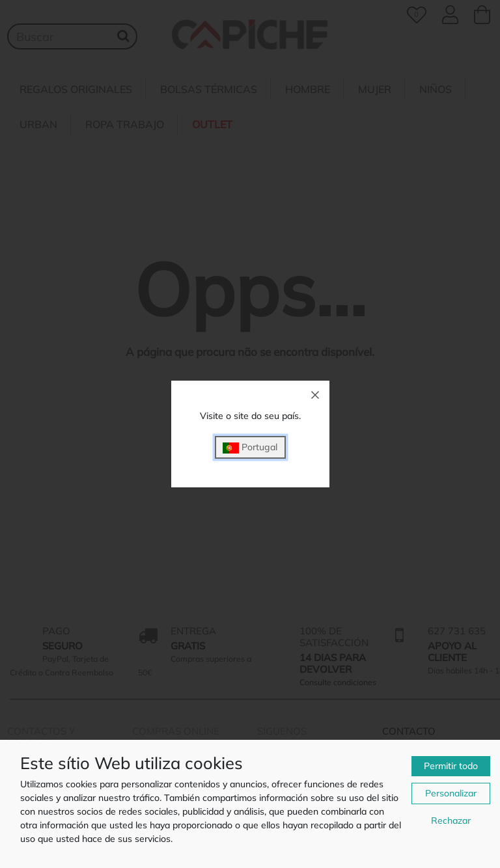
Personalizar (451, 793)
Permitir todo (451, 766)
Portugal (250, 447)
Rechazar (451, 821)
